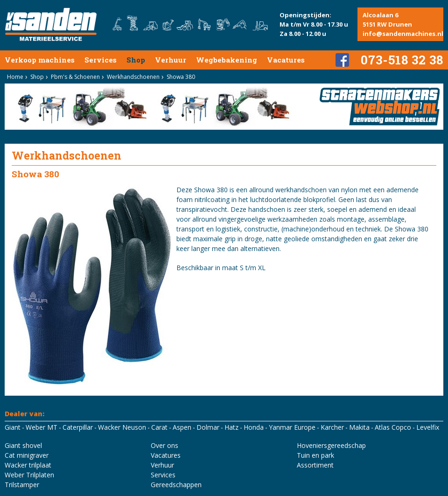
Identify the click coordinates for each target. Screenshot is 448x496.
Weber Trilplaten (29, 475)
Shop (136, 60)
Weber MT (42, 427)
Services (101, 60)
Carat (159, 427)
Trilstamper (22, 485)
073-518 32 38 (402, 60)
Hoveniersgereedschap (331, 445)
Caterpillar (78, 427)
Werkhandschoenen (133, 77)
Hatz (231, 427)
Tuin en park (315, 455)
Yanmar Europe (292, 427)
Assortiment (315, 465)
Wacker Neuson (122, 427)
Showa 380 (181, 77)
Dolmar (208, 427)
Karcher (332, 427)
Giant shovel (23, 445)
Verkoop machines (40, 60)
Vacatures (286, 60)
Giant (13, 427)
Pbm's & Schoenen (75, 77)
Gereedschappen (176, 485)
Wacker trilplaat (28, 465)
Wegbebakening (227, 60)
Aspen (182, 427)
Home (15, 77)
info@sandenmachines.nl (403, 34)
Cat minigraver (27, 455)
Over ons (164, 445)
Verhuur (171, 60)
